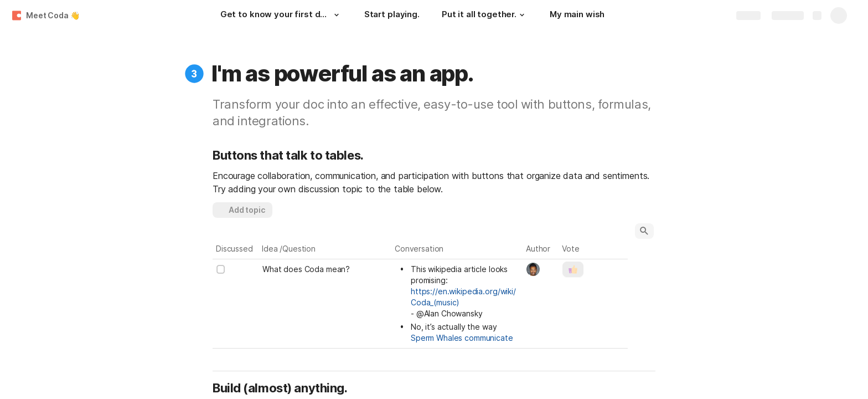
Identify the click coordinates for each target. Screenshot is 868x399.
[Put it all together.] (485, 16)
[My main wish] (577, 16)
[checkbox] (221, 269)
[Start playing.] (392, 16)
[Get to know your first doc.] (281, 16)
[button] (337, 15)
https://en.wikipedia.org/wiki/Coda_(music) (463, 297)
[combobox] (541, 269)
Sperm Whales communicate (462, 338)
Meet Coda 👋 (53, 15)
